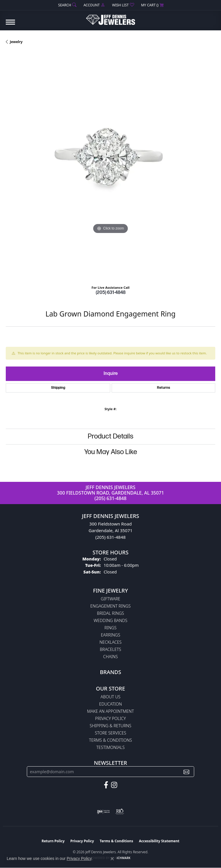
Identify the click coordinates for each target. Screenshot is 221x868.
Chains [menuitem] (111, 657)
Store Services (111, 733)
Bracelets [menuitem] (110, 649)
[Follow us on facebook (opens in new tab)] (106, 785)
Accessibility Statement (159, 841)
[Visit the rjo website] (120, 812)
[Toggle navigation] (10, 25)
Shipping (58, 388)
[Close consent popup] (112, 859)
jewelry (16, 42)
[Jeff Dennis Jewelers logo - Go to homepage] (110, 18)
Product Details (110, 436)
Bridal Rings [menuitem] (110, 613)
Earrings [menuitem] (110, 635)
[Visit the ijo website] (103, 812)
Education (111, 704)
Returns (164, 388)
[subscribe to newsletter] (186, 772)
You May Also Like (111, 452)
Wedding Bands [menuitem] (111, 620)
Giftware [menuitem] (110, 599)
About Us (111, 697)
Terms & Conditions (111, 740)
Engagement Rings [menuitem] (110, 606)
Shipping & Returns (110, 726)
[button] (67, 5)
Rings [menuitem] (110, 628)
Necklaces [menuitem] (111, 642)
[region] (110, 167)
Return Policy (53, 841)
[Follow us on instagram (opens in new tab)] (114, 785)
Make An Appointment (110, 711)
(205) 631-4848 (111, 293)
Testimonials (110, 747)
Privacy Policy (110, 718)
